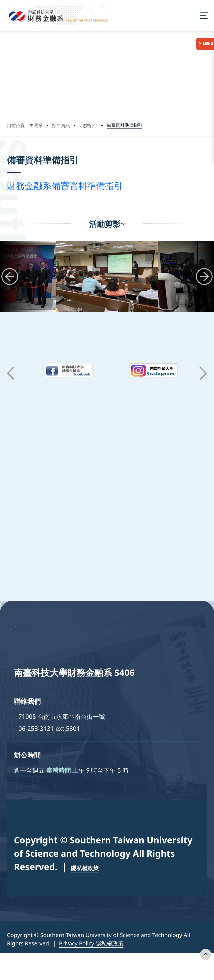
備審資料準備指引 (125, 125)
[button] (10, 276)
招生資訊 (61, 125)
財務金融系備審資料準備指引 (65, 185)
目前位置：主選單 (25, 125)
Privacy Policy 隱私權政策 (91, 943)
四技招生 (88, 125)
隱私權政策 (85, 868)
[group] (107, 276)
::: (8, 152)
